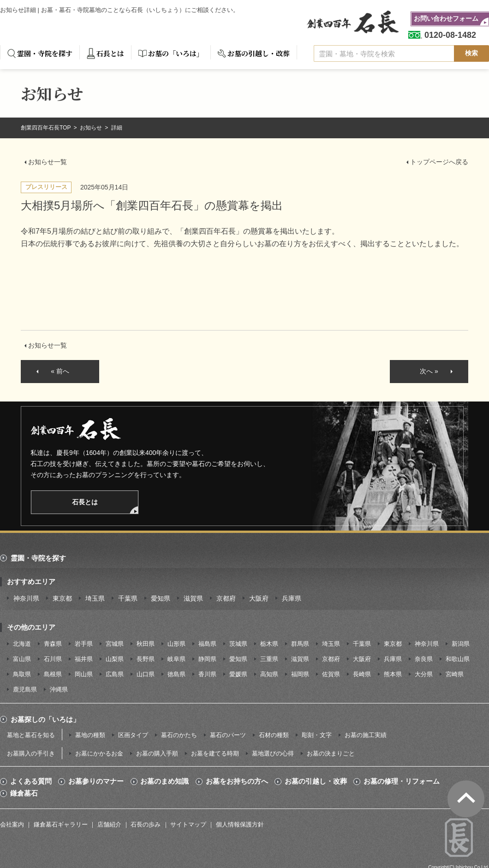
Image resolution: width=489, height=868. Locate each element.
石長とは (110, 53)
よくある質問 (31, 781)
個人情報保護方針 (240, 824)
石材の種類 (274, 735)
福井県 (84, 659)
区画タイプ (133, 735)
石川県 (53, 659)
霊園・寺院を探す (45, 53)
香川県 (207, 674)
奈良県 (424, 659)
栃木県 (269, 644)
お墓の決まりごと (331, 753)
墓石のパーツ (228, 735)
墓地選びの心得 (273, 753)
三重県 (269, 659)
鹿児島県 (25, 689)
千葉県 (128, 598)
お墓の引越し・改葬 (259, 53)
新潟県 (461, 644)
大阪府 (259, 598)
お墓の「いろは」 (176, 53)
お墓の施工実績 (366, 735)
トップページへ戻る (439, 162)
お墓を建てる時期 (215, 753)
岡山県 (84, 674)
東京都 (62, 598)
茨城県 (238, 644)
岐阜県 (176, 659)
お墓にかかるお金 (99, 753)
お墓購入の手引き (31, 753)
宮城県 (115, 644)
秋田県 (146, 644)
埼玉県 (95, 598)
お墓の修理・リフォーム (402, 781)
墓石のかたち (179, 735)
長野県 (146, 659)
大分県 (424, 674)
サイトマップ (188, 824)
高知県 (269, 674)
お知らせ (92, 128)
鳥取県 (22, 674)
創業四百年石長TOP (47, 128)
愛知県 (161, 598)
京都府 (226, 598)
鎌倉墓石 (24, 793)
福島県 (207, 644)
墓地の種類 (90, 735)
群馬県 (300, 644)
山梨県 (115, 659)
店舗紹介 (109, 824)
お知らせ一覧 (48, 162)
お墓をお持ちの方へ (237, 781)
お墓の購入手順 (157, 753)
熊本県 (393, 674)
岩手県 (84, 644)
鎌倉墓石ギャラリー (61, 824)
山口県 (146, 674)
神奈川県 (26, 598)
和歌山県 (458, 659)
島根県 (53, 674)
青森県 (53, 644)
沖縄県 (59, 689)
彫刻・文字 (317, 735)
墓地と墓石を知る (31, 735)
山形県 (176, 644)
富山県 (22, 659)
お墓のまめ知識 (164, 781)
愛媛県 (238, 674)
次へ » (429, 371)
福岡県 (300, 674)
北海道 (22, 644)
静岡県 (207, 659)
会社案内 (12, 824)
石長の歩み (146, 824)
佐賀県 (331, 674)
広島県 (115, 674)
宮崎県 (455, 674)
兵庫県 (292, 598)
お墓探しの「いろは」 (45, 719)
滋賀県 (193, 598)
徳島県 (176, 674)
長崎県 (362, 674)
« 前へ (60, 371)
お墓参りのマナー (96, 781)
